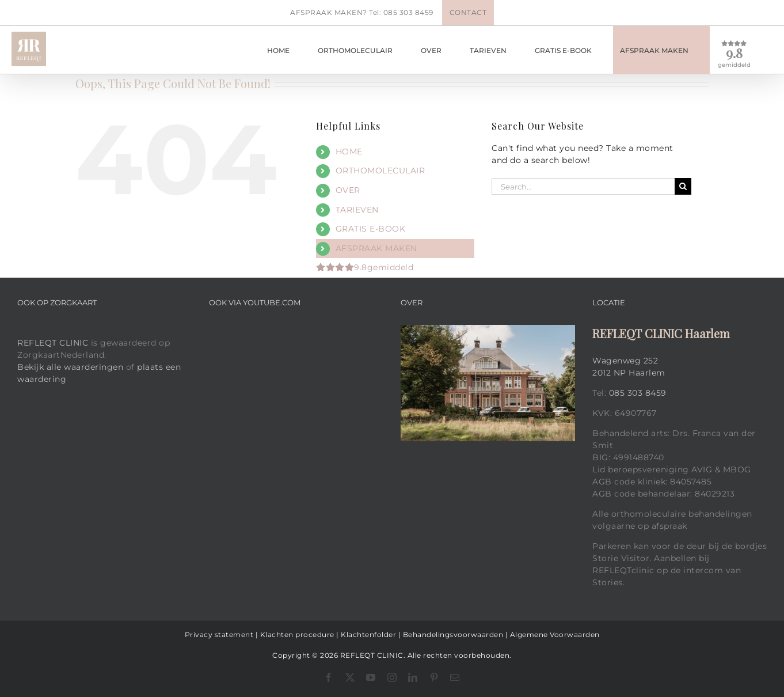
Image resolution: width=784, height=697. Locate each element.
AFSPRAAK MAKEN (376, 248)
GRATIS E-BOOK (371, 229)
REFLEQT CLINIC (53, 343)
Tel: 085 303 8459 (401, 12)
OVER (348, 190)
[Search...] (583, 186)
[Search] (683, 186)
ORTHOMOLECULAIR (380, 171)
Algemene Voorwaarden (555, 635)
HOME (349, 151)
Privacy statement (219, 635)
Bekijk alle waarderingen (70, 367)
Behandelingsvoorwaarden (453, 635)
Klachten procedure (297, 635)
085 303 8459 (638, 393)
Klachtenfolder (368, 635)
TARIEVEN (357, 210)
